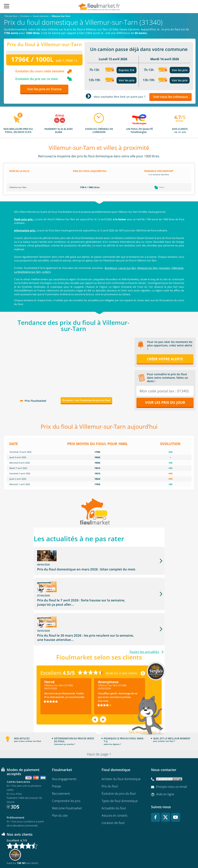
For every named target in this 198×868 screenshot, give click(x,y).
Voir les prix (127, 80)
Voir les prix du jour (165, 402)
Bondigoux (111, 268)
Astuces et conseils (114, 791)
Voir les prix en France (44, 89)
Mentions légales (99, 854)
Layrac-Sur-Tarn (127, 268)
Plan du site (60, 791)
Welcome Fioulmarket (67, 784)
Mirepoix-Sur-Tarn (148, 268)
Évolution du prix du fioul (119, 769)
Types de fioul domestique (120, 777)
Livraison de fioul (113, 799)
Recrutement (61, 769)
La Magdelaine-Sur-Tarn (27, 272)
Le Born (46, 272)
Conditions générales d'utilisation (69, 854)
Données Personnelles (124, 854)
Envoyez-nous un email (172, 762)
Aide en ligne (165, 770)
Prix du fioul (110, 762)
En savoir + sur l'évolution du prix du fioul (86, 400)
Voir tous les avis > (142, 707)
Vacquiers (165, 268)
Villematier (178, 268)
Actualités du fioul (114, 784)
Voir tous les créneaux (170, 97)
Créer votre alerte (165, 359)
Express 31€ (127, 70)
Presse (56, 762)
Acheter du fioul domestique (121, 755)
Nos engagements (64, 755)
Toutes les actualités (144, 628)
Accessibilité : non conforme (168, 854)
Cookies (144, 854)
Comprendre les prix (66, 777)
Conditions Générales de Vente (32, 854)
